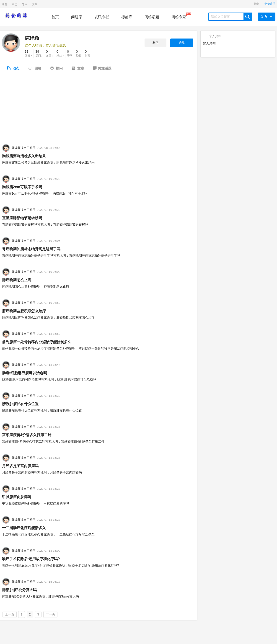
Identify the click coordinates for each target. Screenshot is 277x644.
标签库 (127, 17)
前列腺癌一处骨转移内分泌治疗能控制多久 (37, 342)
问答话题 (152, 17)
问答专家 (179, 16)
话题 (5, 4)
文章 (35, 4)
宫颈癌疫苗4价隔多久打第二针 (27, 435)
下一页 (50, 614)
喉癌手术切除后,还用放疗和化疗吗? (31, 559)
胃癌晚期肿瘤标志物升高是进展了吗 (31, 249)
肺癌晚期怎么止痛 (17, 280)
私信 (155, 43)
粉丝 (60, 53)
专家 (25, 4)
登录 (256, 4)
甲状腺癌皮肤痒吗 (17, 497)
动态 (15, 4)
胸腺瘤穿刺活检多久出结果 (24, 156)
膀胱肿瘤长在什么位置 (20, 404)
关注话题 (102, 68)
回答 (28, 53)
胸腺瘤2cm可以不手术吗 (22, 187)
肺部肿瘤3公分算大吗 (19, 590)
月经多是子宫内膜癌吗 (20, 466)
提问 (39, 53)
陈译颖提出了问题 (23, 148)
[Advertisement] (98, 110)
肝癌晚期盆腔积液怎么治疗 (24, 311)
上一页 (10, 614)
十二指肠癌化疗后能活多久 (24, 528)
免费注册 (270, 4)
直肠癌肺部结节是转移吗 (22, 218)
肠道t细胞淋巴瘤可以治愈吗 (25, 373)
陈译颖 (32, 38)
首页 (55, 17)
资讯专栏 (102, 17)
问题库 (77, 17)
